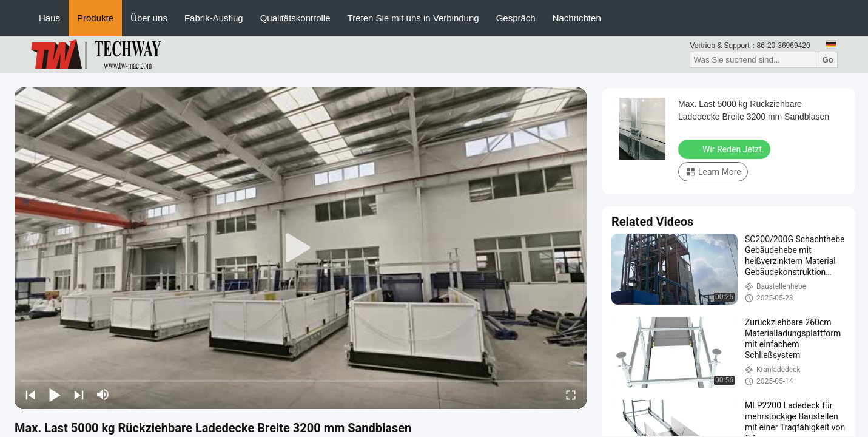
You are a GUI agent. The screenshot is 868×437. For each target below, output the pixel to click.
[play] (301, 248)
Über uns (149, 18)
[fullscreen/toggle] (571, 395)
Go (828, 60)
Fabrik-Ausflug (214, 18)
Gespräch (516, 18)
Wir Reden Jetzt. (725, 149)
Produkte (95, 18)
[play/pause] (55, 395)
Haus (49, 18)
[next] (79, 395)
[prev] (30, 395)
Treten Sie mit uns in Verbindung (413, 18)
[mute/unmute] (103, 395)
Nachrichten (577, 18)
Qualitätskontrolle (295, 18)
